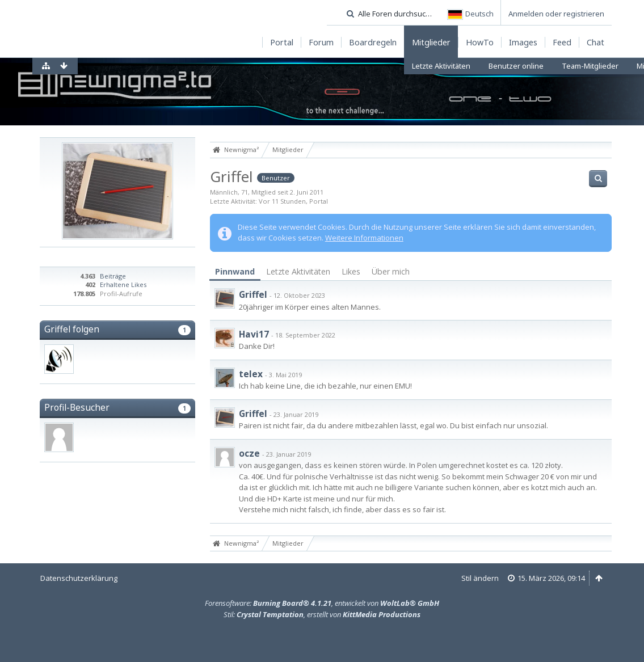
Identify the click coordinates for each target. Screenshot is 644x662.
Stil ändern (480, 578)
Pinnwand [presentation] (235, 271)
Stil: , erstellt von (322, 614)
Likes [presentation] (351, 271)
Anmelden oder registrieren (556, 14)
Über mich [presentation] (391, 271)
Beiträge (113, 276)
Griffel (253, 294)
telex (251, 374)
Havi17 (254, 334)
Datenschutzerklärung (79, 578)
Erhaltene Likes (123, 284)
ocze (249, 453)
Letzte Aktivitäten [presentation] (298, 271)
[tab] (235, 272)
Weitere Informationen (364, 238)
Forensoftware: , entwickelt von (322, 603)
